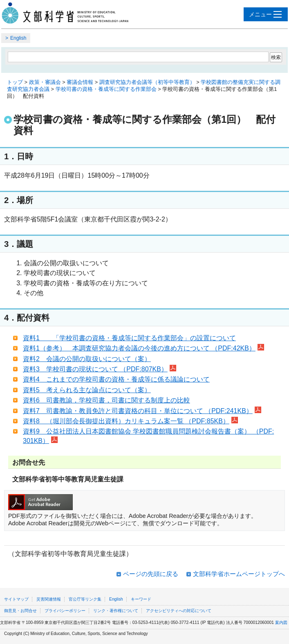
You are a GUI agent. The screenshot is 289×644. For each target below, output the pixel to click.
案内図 (281, 623)
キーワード (141, 599)
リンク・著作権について (116, 611)
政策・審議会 (45, 82)
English (18, 38)
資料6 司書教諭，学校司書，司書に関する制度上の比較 (106, 400)
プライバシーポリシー (65, 611)
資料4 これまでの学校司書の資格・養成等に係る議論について (116, 379)
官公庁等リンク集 (85, 599)
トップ (15, 82)
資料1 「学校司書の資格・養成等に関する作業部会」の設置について (129, 338)
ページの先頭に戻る (151, 574)
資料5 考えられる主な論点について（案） (87, 390)
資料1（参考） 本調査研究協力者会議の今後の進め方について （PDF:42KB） (143, 348)
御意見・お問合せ (20, 611)
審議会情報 (80, 82)
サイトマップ (16, 599)
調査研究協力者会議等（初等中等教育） (147, 82)
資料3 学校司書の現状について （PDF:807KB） (100, 369)
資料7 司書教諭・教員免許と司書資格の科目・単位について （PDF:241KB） (142, 411)
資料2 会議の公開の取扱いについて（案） (87, 359)
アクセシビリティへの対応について (179, 611)
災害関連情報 (49, 599)
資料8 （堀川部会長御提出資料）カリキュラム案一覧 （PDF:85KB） (130, 421)
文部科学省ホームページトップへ (239, 574)
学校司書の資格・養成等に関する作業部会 (106, 89)
